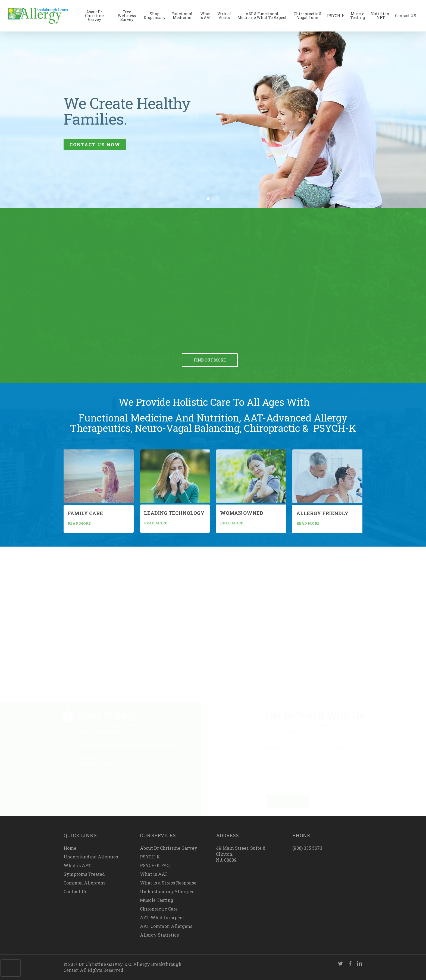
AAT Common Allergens (166, 926)
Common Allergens (84, 883)
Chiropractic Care (159, 909)
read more (79, 523)
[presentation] (11, 968)
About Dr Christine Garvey (169, 848)
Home (70, 848)
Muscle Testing (157, 900)
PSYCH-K (150, 857)
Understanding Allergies (91, 857)
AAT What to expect (162, 917)
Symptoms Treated (84, 874)
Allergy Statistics (159, 935)
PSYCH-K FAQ (155, 865)
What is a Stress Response (168, 883)
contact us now (95, 145)
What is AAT (77, 865)
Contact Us (75, 891)
